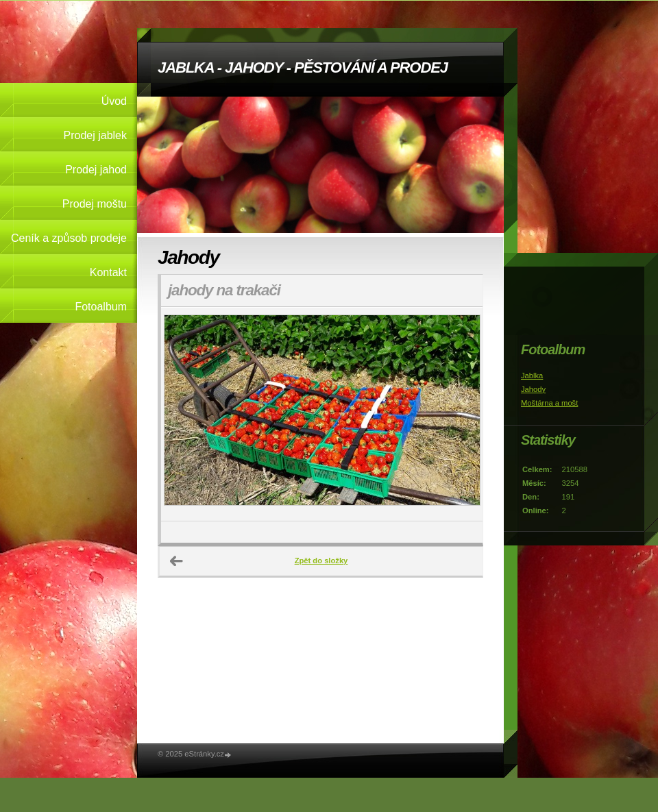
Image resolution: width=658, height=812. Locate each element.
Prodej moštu (95, 204)
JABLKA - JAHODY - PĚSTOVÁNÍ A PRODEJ (303, 67)
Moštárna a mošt (549, 403)
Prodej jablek (96, 135)
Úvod (114, 101)
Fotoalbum (101, 307)
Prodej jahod (96, 170)
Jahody (533, 389)
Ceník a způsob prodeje (69, 238)
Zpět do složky (321, 561)
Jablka (532, 376)
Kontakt (108, 272)
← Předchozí (177, 561)
